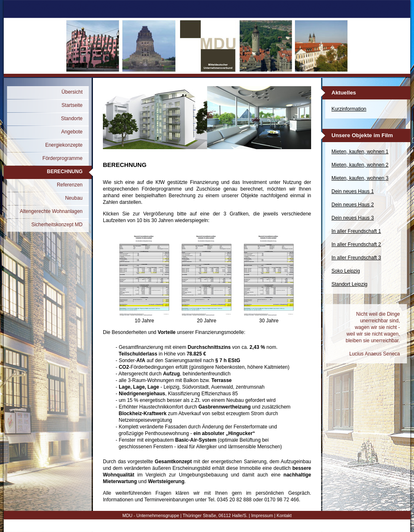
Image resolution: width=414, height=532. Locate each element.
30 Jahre (269, 318)
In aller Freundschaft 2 (356, 244)
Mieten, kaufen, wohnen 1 (360, 152)
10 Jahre (144, 318)
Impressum (262, 515)
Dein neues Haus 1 (353, 191)
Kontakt (284, 515)
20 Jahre (207, 318)
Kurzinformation (349, 109)
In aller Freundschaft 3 (356, 258)
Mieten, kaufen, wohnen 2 (360, 165)
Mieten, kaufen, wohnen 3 (360, 178)
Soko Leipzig (346, 271)
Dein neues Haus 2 (353, 205)
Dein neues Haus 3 (353, 218)
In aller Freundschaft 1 (356, 231)
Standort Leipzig (349, 284)
